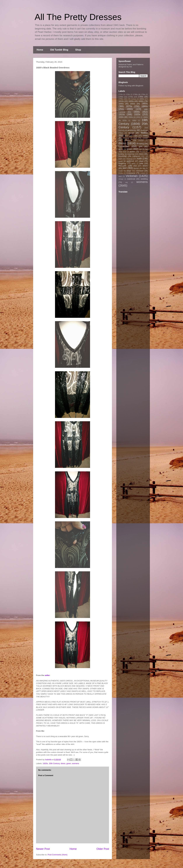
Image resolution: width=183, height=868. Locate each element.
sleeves (136, 168)
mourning (122, 156)
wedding (144, 179)
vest (120, 176)
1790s (121, 99)
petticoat (130, 161)
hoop (125, 152)
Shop (78, 50)
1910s (122, 114)
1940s (131, 117)
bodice (144, 133)
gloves (121, 149)
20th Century (54, 763)
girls (141, 147)
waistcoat (131, 179)
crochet (141, 140)
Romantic (123, 166)
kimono (143, 152)
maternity (131, 154)
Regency (122, 163)
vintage (121, 179)
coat (135, 138)
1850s (133, 104)
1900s (137, 112)
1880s (145, 106)
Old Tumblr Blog (59, 50)
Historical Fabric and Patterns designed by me (131, 66)
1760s (121, 97)
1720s (128, 94)
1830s (141, 101)
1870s (129, 106)
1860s (145, 104)
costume (128, 140)
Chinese (126, 138)
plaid (141, 161)
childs (145, 136)
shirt (135, 166)
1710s (121, 94)
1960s (145, 117)
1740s (135, 94)
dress (63, 763)
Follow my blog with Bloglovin (131, 86)
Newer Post (43, 849)
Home (40, 50)
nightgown (136, 156)
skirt (125, 168)
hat (146, 149)
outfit (139, 159)
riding (133, 164)
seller (47, 675)
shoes (145, 166)
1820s (131, 101)
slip (144, 168)
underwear (131, 173)
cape (135, 136)
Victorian (132, 176)
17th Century (132, 99)
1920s (45, 763)
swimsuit (140, 171)
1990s (134, 121)
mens (141, 154)
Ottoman (130, 159)
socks (121, 171)
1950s (138, 117)
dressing (140, 144)
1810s (121, 101)
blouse (131, 133)
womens (75, 763)
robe (141, 163)
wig (127, 182)
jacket (132, 152)
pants (121, 161)
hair (140, 149)
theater (121, 173)
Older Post (103, 849)
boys (127, 136)
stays (129, 171)
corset (145, 138)
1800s (142, 99)
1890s (130, 109)
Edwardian (124, 146)
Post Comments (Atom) (58, 855)
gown (69, 763)
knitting (121, 154)
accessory (132, 130)
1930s (121, 117)
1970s (124, 121)
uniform (143, 173)
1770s (131, 97)
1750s (143, 94)
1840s (121, 104)
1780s (141, 97)
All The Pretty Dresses (78, 17)
